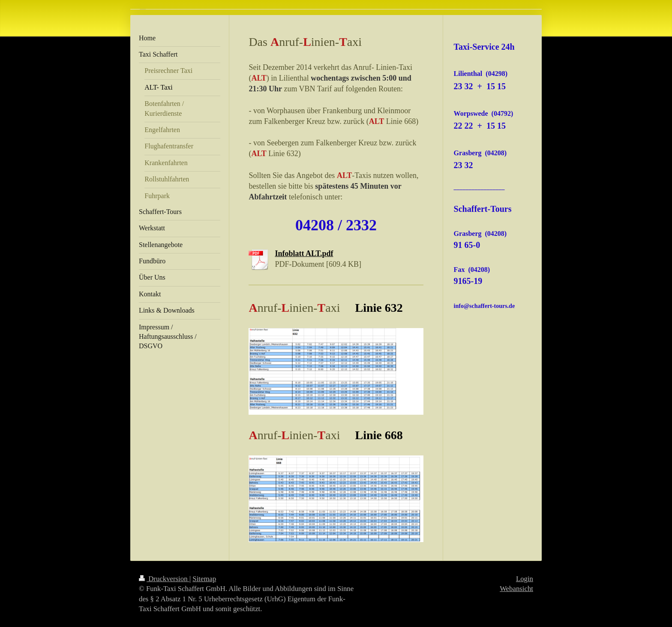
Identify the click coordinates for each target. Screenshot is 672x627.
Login (525, 579)
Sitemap (204, 579)
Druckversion (164, 579)
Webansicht (516, 589)
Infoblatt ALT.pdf (304, 253)
